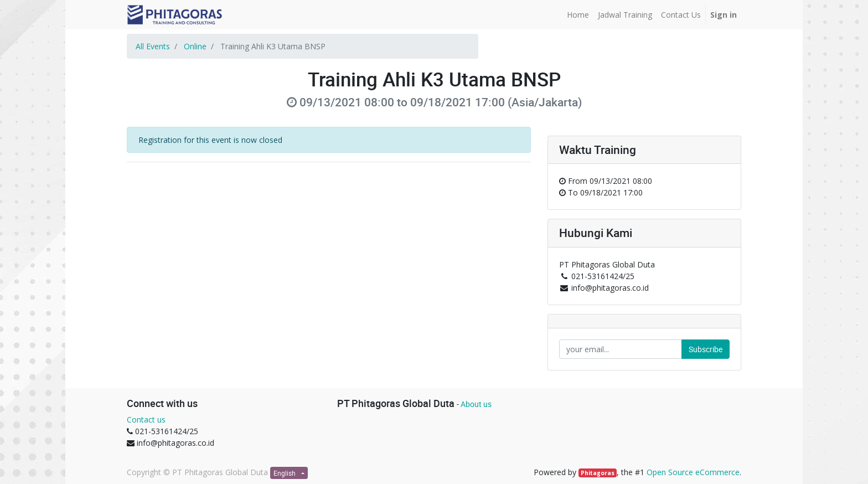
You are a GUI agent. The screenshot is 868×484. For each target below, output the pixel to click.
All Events (153, 46)
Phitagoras (598, 473)
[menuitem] (578, 15)
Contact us (146, 419)
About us (476, 404)
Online (195, 46)
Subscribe (706, 349)
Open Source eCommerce (693, 472)
